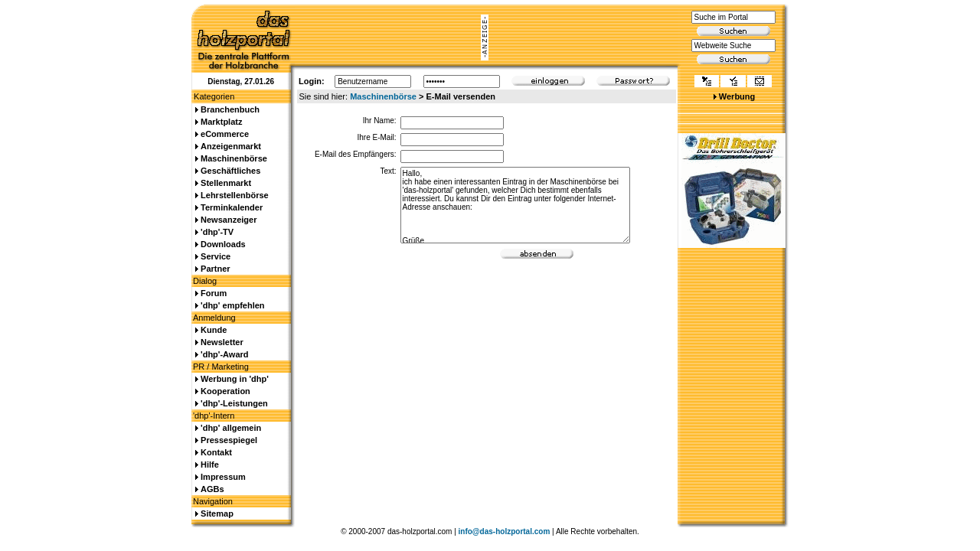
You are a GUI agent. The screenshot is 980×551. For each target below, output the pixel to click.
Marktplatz (221, 122)
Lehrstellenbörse (235, 195)
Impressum (223, 477)
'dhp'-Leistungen (234, 403)
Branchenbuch (230, 109)
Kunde (214, 330)
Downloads (223, 244)
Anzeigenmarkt (231, 146)
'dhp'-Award (224, 354)
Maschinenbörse (383, 96)
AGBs (212, 489)
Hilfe (210, 465)
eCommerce (225, 134)
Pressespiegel (229, 440)
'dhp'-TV (217, 232)
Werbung (737, 96)
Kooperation (225, 391)
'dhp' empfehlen (232, 305)
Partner (216, 269)
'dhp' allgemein (231, 428)
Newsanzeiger (229, 220)
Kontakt (216, 452)
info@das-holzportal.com (505, 531)
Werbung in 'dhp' (235, 379)
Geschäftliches (230, 171)
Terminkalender (232, 207)
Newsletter (222, 342)
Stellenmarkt (226, 183)
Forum (214, 293)
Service (216, 256)
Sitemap (217, 514)
